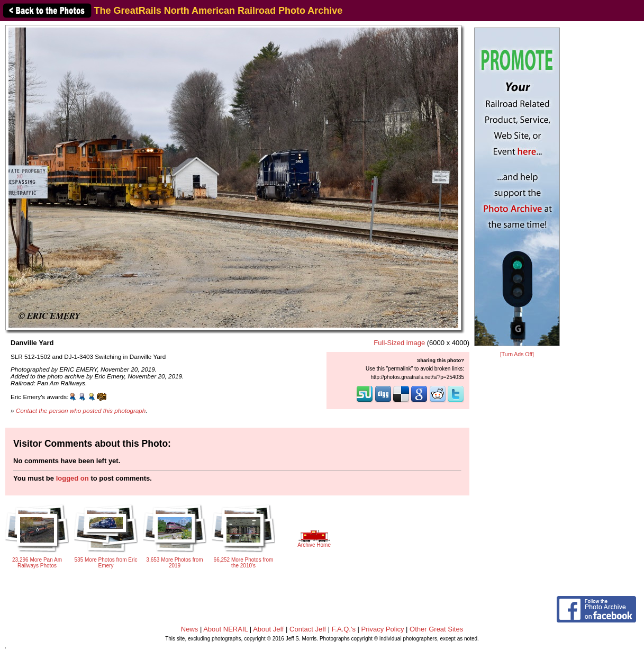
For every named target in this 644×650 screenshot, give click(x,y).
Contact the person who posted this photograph (81, 410)
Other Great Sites (436, 629)
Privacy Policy (383, 629)
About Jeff (268, 629)
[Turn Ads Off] (517, 354)
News (190, 629)
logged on (72, 478)
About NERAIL (225, 629)
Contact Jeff (308, 629)
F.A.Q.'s (344, 629)
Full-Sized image (399, 343)
